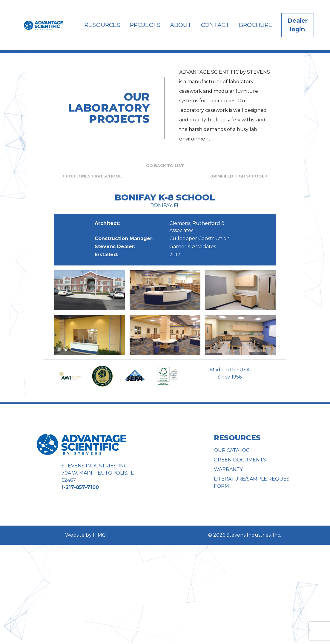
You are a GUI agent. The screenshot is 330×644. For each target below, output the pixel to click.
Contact (215, 25)
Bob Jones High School (92, 176)
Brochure (256, 25)
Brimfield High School (239, 176)
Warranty (228, 469)
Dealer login (298, 25)
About (181, 25)
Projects (145, 25)
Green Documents (240, 460)
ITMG (99, 535)
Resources (102, 25)
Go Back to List (165, 166)
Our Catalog (232, 450)
